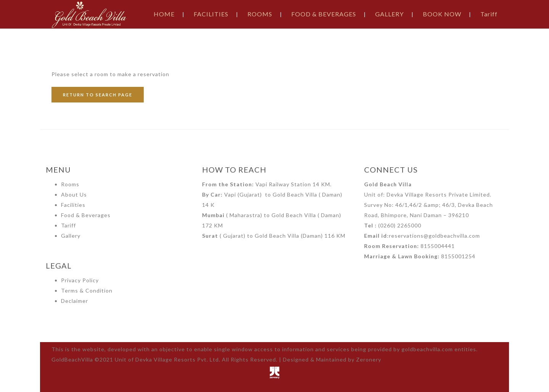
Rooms (70, 184)
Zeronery (369, 359)
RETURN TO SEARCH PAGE (98, 95)
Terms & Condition (87, 290)
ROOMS (260, 14)
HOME (164, 14)
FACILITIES (211, 14)
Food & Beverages (86, 215)
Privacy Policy (80, 280)
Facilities (73, 205)
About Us (74, 194)
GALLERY (389, 14)
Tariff (489, 14)
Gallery (71, 236)
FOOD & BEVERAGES (324, 14)
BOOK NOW (442, 14)
